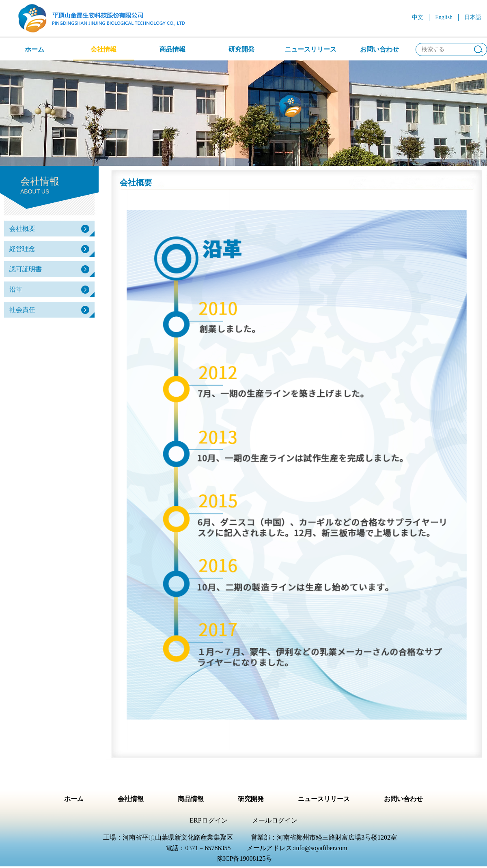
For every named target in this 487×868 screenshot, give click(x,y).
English (444, 17)
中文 (418, 17)
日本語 (473, 17)
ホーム (34, 49)
